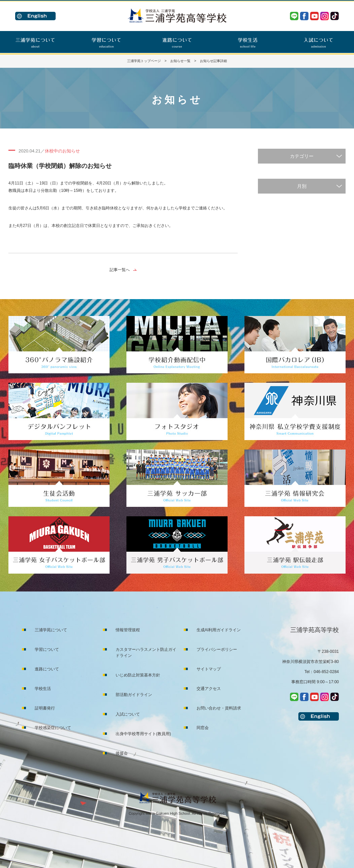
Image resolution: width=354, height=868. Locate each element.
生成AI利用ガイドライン (219, 630)
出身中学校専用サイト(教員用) (143, 734)
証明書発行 (45, 708)
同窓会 (203, 728)
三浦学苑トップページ (144, 61)
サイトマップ (209, 669)
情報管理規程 (128, 630)
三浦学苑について (51, 630)
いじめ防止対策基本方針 (138, 675)
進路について (47, 669)
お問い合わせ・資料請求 (219, 708)
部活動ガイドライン (134, 695)
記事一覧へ (120, 270)
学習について (47, 649)
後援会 (122, 753)
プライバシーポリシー (217, 649)
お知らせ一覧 (180, 61)
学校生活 (43, 689)
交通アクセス (209, 689)
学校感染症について (53, 728)
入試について (128, 714)
